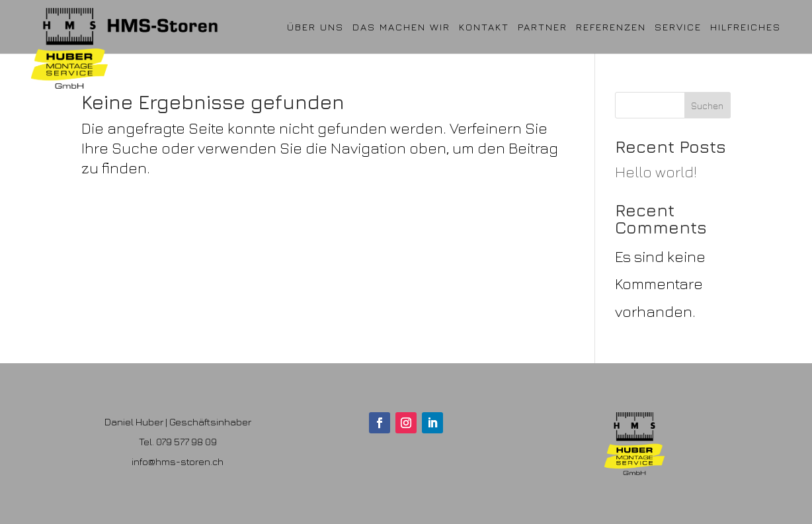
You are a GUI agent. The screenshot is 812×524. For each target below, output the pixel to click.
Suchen (707, 106)
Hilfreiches (746, 27)
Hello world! (656, 172)
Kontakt (484, 27)
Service (678, 27)
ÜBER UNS (315, 27)
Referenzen (611, 27)
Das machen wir (401, 27)
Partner (543, 27)
